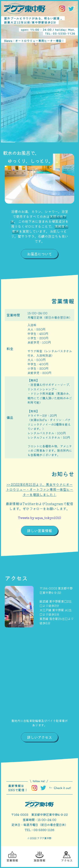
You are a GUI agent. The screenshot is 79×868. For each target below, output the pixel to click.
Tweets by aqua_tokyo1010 (39, 518)
